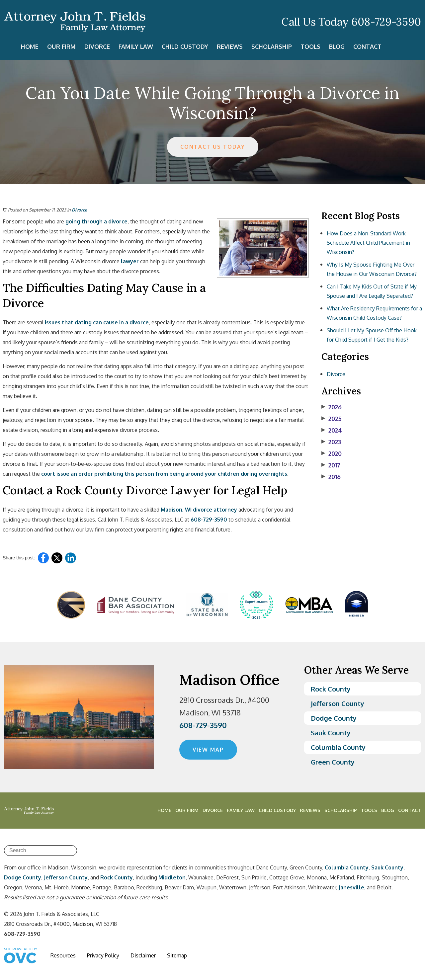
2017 (331, 465)
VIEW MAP (208, 750)
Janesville (351, 887)
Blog (337, 46)
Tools (310, 46)
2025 (332, 419)
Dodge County (334, 718)
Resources (63, 955)
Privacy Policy (103, 955)
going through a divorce (96, 221)
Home (30, 46)
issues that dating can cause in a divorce (96, 322)
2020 (332, 453)
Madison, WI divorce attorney (198, 510)
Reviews (230, 46)
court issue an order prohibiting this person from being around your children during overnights (164, 474)
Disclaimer (143, 955)
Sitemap (177, 955)
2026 (332, 407)
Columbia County (338, 747)
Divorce (97, 46)
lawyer (129, 261)
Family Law (136, 46)
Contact (367, 46)
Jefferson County (338, 703)
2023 (331, 442)
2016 (331, 477)
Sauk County (331, 733)
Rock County (331, 689)
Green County (333, 762)
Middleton (172, 877)
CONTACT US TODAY (213, 147)
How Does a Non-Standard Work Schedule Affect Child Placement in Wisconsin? (368, 243)
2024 (332, 430)
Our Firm (61, 46)
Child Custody (185, 46)
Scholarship (272, 46)
